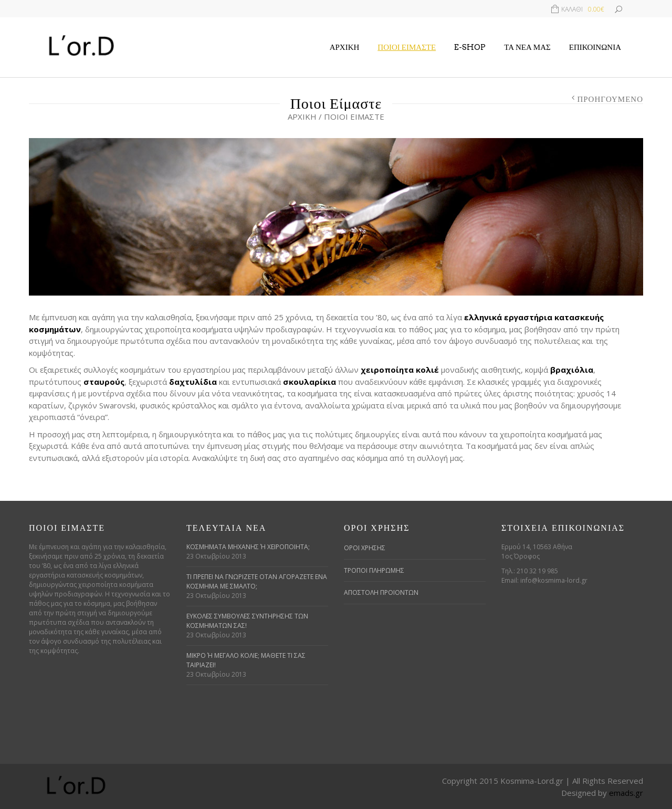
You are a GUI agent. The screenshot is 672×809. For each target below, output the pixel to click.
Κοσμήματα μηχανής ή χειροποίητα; (248, 547)
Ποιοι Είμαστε (407, 47)
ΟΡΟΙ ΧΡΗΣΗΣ (365, 548)
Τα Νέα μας (527, 47)
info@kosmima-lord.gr (554, 580)
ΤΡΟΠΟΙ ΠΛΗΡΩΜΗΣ (374, 570)
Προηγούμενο (610, 99)
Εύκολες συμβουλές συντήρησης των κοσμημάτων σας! (247, 621)
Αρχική (345, 47)
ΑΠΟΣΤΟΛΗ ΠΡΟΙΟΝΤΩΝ (381, 592)
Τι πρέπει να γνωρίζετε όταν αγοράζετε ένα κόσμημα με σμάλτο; (257, 581)
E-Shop (470, 47)
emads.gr (626, 793)
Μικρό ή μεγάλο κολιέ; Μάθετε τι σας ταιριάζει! (246, 660)
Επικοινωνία (595, 47)
